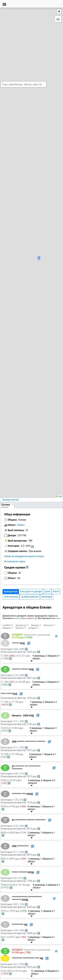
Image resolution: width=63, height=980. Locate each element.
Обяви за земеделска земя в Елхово (24, 556)
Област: (12, 525)
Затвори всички (11, 500)
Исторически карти (15, 561)
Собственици (11, 597)
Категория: (14, 546)
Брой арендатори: (17, 541)
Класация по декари (31, 591)
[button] (35, 252)
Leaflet (59, 496)
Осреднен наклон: (18, 551)
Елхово (6, 505)
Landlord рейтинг (30, 597)
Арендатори (11, 591)
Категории (47, 597)
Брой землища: (16, 530)
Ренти (56, 591)
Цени (47, 591)
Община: (12, 520)
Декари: (12, 535)
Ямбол (21, 525)
